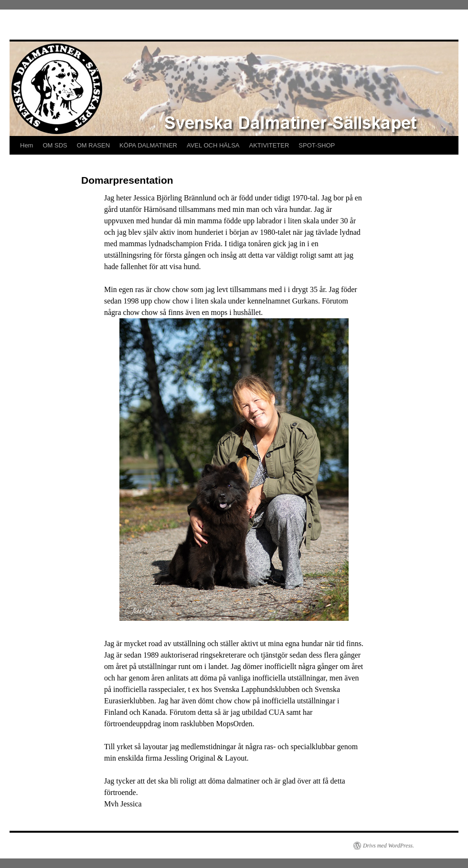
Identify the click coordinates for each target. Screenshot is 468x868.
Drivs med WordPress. (388, 846)
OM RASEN (93, 145)
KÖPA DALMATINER (148, 145)
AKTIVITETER (269, 145)
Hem (27, 145)
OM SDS (55, 145)
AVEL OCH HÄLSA (213, 145)
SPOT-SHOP (317, 145)
